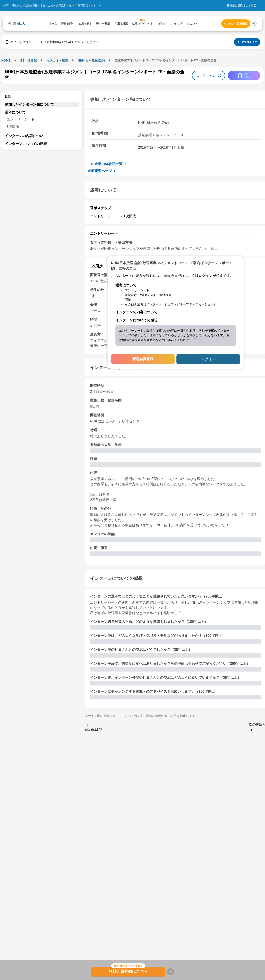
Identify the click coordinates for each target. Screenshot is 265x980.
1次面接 (13, 126)
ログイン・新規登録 (236, 24)
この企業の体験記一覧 (108, 164)
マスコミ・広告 (57, 60)
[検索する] (255, 24)
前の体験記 (94, 727)
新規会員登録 (143, 359)
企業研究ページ (102, 171)
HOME (6, 60)
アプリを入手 (247, 42)
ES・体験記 (29, 60)
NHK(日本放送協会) (91, 60)
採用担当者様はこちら (240, 5)
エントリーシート (21, 119)
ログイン (208, 359)
